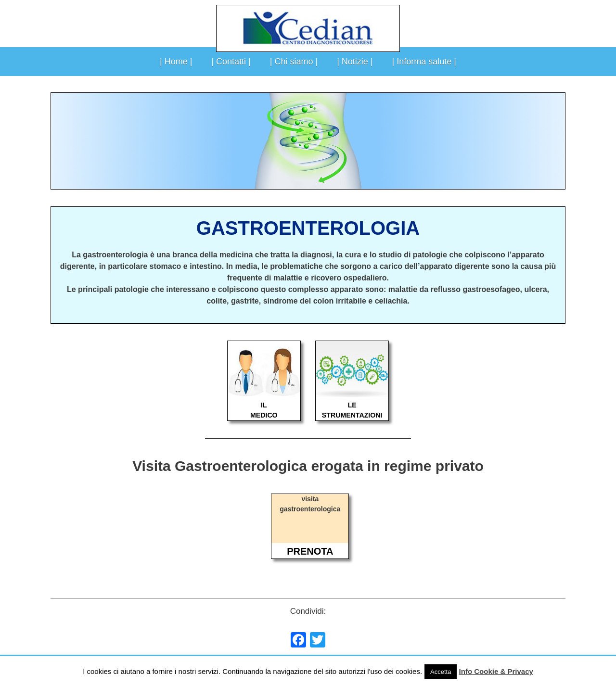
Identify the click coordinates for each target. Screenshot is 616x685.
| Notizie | (355, 62)
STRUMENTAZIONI (352, 415)
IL (264, 405)
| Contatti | (231, 62)
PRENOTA (310, 551)
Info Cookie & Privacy (496, 671)
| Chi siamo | (294, 62)
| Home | (176, 62)
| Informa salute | (424, 62)
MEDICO (264, 415)
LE (352, 405)
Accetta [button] (441, 672)
